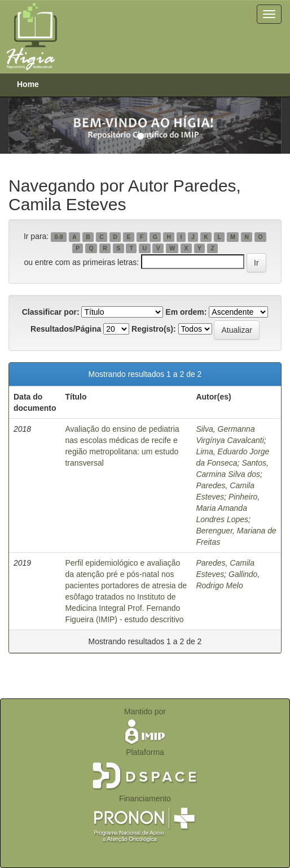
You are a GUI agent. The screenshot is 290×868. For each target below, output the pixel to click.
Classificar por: (51, 312)
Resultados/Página (66, 329)
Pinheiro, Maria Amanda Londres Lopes (228, 508)
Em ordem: (186, 312)
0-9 (58, 237)
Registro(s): (154, 329)
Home (28, 84)
